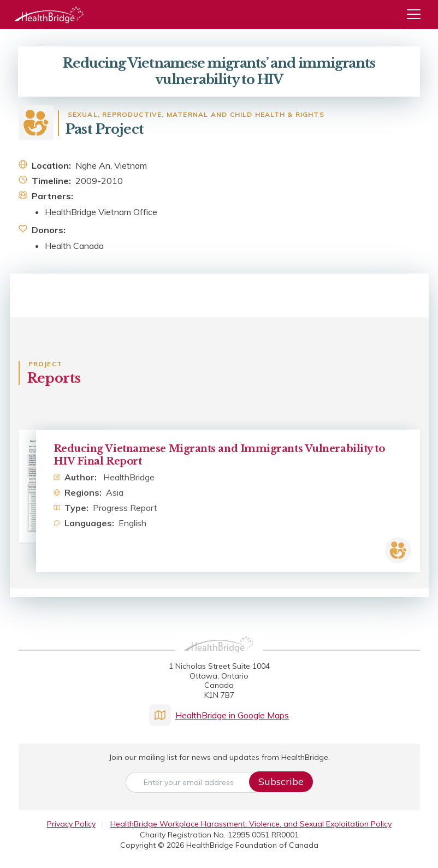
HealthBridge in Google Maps (219, 715)
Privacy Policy (71, 824)
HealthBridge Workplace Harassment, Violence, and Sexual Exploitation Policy (251, 824)
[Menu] (418, 14)
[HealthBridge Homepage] (219, 656)
